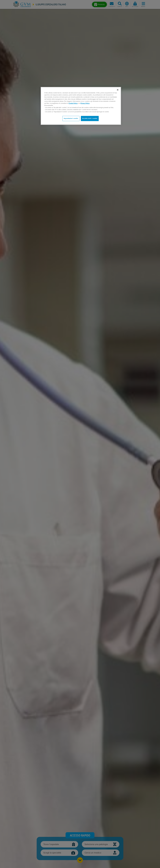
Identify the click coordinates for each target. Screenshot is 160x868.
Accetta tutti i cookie (90, 118)
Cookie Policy (73, 103)
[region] (81, 106)
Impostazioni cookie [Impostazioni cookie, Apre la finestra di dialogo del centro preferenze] (71, 118)
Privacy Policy (85, 103)
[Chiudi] (118, 90)
